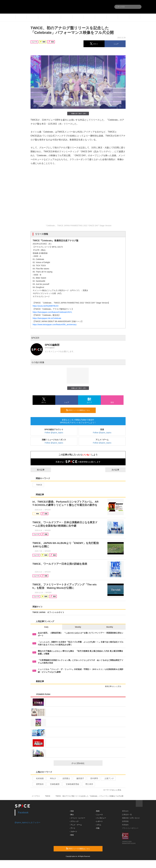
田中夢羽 (93, 778)
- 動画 (97, 811)
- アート (72, 828)
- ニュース (99, 815)
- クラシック (74, 821)
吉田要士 (65, 778)
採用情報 (125, 821)
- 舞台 (71, 815)
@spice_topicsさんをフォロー (27, 822)
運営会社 (125, 811)
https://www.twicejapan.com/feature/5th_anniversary (55, 324)
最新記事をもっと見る (114, 686)
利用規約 (125, 825)
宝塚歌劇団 (54, 784)
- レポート (99, 821)
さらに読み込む (86, 763)
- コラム (98, 825)
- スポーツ (73, 832)
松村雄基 (39, 778)
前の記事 (38, 470)
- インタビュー (101, 818)
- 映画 (71, 835)
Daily (46, 627)
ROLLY (52, 778)
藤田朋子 (79, 778)
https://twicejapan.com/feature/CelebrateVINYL (52, 312)
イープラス (36, 796)
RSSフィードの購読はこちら (80, 410)
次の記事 (118, 470)
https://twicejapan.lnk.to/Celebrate (47, 318)
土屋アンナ (108, 778)
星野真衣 (39, 784)
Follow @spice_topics (54, 433)
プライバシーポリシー (130, 828)
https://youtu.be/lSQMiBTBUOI (46, 306)
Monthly (110, 627)
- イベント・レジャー (77, 818)
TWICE (38, 485)
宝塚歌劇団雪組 (71, 784)
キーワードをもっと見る (113, 790)
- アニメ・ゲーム (76, 825)
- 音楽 (71, 811)
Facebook (23, 813)
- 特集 (97, 828)
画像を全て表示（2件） (78, 113)
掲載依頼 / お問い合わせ (131, 818)
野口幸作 (88, 784)
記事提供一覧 (127, 815)
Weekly (78, 627)
